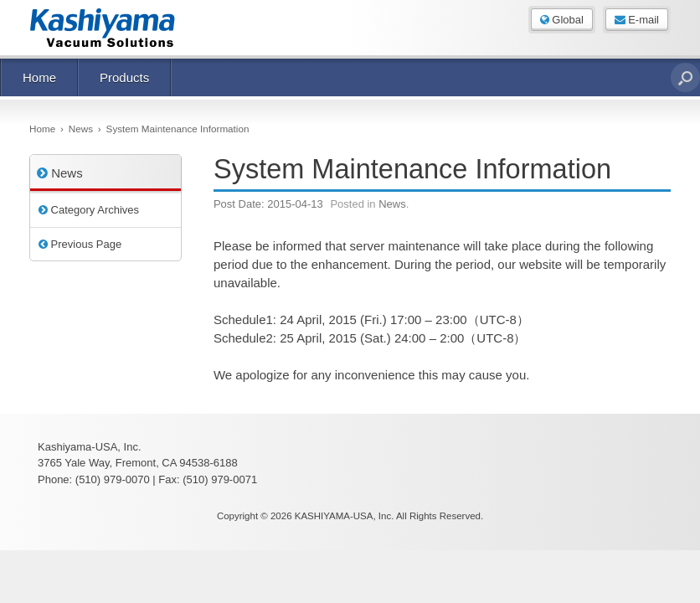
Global (562, 20)
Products (124, 77)
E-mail (637, 20)
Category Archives (89, 210)
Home (39, 77)
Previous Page (80, 244)
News (392, 204)
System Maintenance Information (412, 169)
